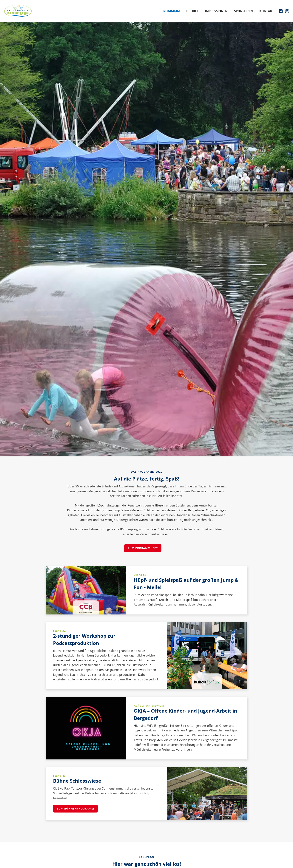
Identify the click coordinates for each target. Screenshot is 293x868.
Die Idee (192, 11)
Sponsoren (243, 11)
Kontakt (267, 11)
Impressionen (216, 11)
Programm (171, 11)
